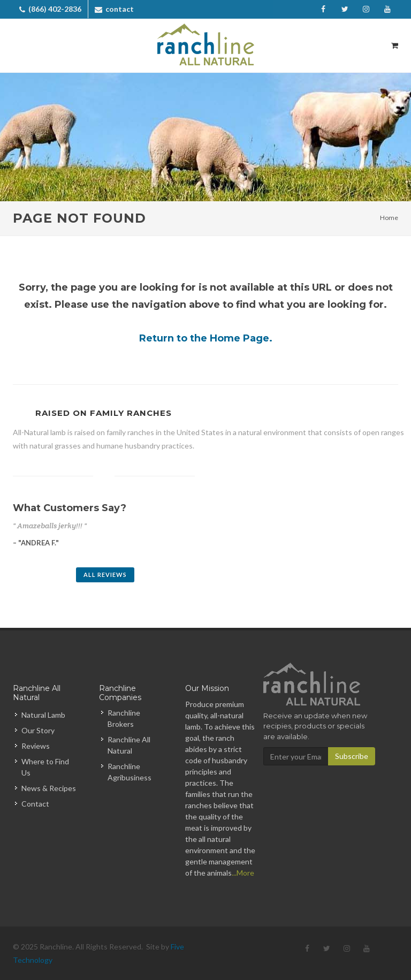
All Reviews (105, 575)
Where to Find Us (45, 767)
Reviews (36, 746)
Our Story (38, 730)
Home (389, 218)
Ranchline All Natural (129, 745)
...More (243, 873)
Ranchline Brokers (124, 718)
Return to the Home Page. (206, 338)
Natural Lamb (43, 715)
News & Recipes (49, 788)
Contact (35, 804)
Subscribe (352, 756)
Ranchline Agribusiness (130, 772)
